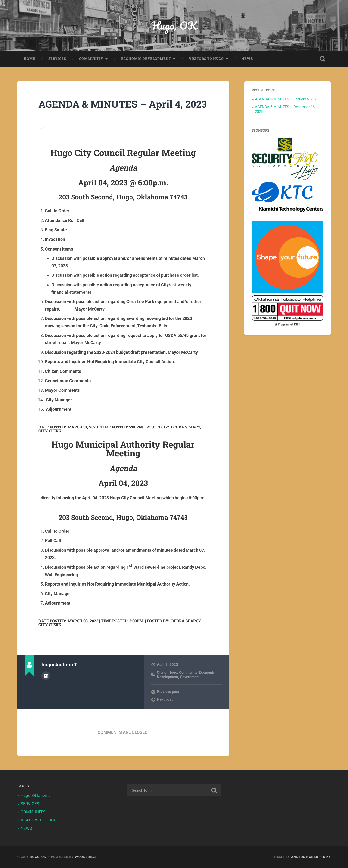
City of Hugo (167, 672)
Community (188, 672)
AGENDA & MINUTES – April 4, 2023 (123, 104)
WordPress (86, 857)
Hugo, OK (174, 25)
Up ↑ (327, 857)
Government (190, 677)
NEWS (247, 59)
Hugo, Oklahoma (36, 795)
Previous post (168, 692)
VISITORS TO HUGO (206, 59)
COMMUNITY (91, 59)
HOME (30, 59)
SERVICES (57, 59)
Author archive (46, 676)
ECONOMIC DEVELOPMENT (146, 59)
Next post (165, 699)
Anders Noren (305, 857)
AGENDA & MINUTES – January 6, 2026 (287, 99)
